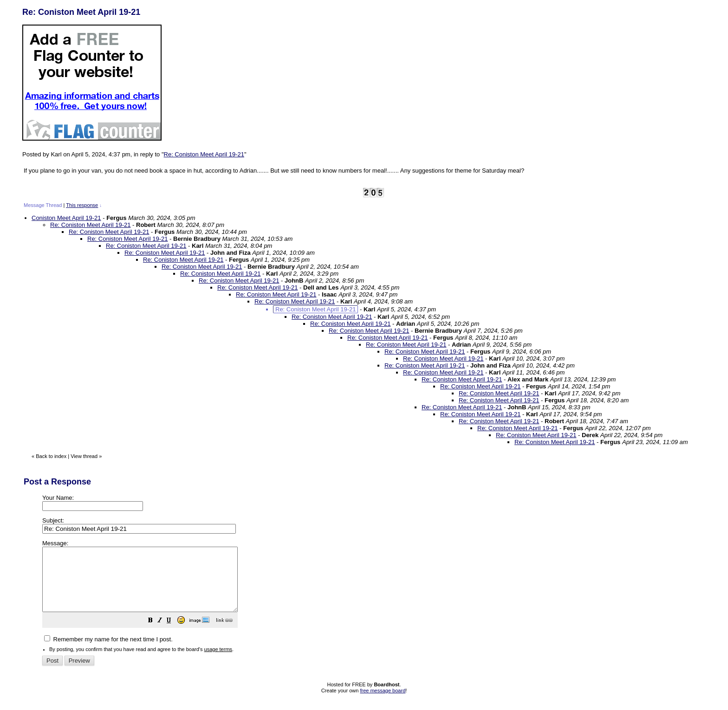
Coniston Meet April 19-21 (66, 218)
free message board (383, 703)
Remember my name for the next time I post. (108, 652)
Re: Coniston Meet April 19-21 (204, 154)
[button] (174, 634)
